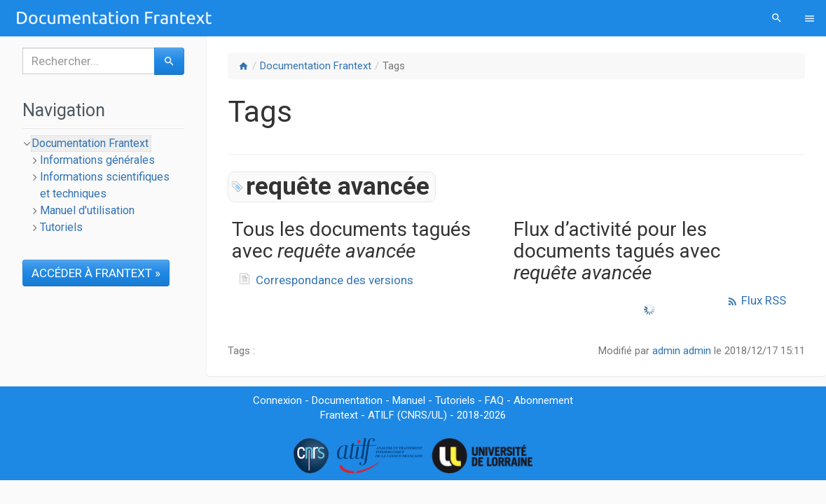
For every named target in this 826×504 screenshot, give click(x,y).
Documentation (347, 400)
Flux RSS (756, 300)
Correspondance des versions (335, 280)
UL (438, 415)
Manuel (409, 400)
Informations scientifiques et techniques (105, 185)
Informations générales (97, 160)
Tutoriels (61, 227)
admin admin (682, 351)
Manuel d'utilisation (87, 210)
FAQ (494, 400)
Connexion (277, 400)
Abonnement (543, 400)
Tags (394, 66)
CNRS (414, 415)
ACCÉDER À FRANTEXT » (96, 273)
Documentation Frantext (316, 66)
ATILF (381, 415)
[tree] (103, 185)
